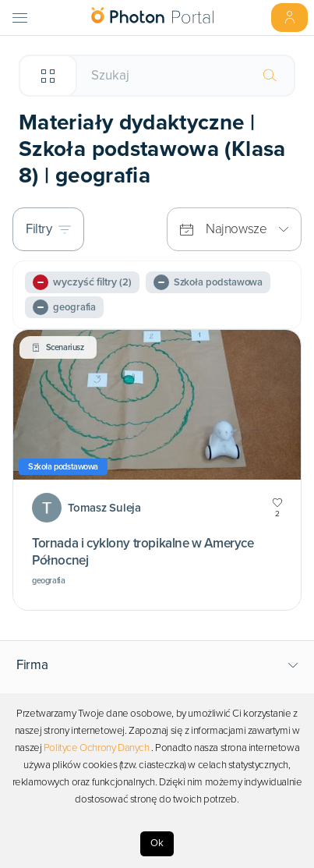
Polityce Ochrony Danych (97, 748)
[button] (157, 665)
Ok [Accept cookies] (157, 843)
